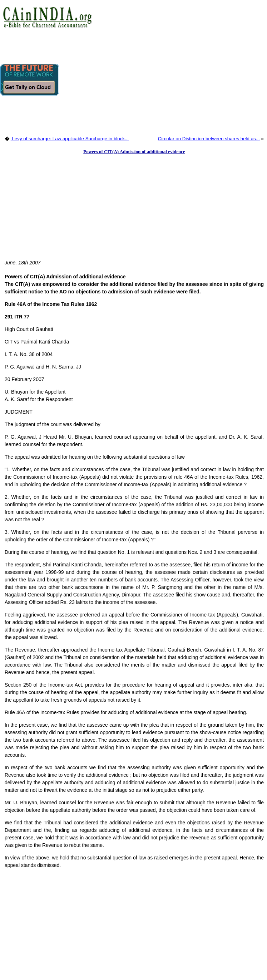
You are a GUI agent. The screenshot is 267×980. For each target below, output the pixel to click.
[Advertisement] (163, 81)
